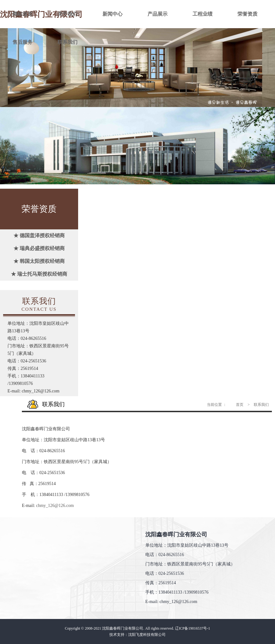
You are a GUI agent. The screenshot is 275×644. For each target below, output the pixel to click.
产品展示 (157, 14)
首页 (240, 405)
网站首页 (22, 14)
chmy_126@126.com (55, 506)
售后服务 (22, 42)
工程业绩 (202, 14)
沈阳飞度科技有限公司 (147, 635)
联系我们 (67, 42)
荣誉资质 (247, 14)
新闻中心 (112, 14)
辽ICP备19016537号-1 (193, 628)
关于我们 (67, 14)
